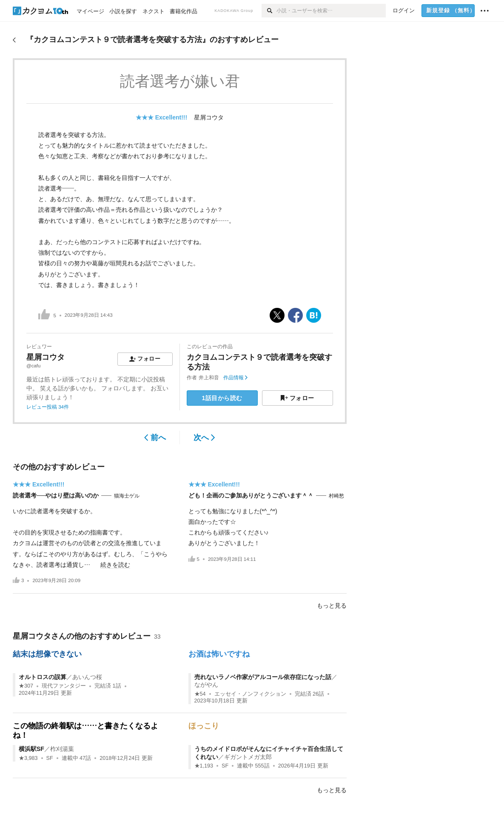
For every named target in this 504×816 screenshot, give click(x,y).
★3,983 (28, 758)
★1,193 (204, 766)
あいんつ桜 (87, 677)
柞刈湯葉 (62, 749)
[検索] (269, 11)
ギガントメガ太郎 (248, 757)
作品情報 (235, 378)
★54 (200, 694)
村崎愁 (336, 496)
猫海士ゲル (127, 496)
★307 (26, 686)
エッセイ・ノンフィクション (250, 694)
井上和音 (209, 378)
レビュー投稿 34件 (48, 407)
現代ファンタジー (64, 686)
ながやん (206, 685)
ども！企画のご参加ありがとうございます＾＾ (251, 495)
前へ (155, 438)
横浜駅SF (31, 749)
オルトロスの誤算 (43, 677)
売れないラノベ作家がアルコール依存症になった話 (263, 677)
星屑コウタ (209, 117)
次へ (204, 438)
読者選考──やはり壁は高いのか (56, 495)
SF (50, 758)
